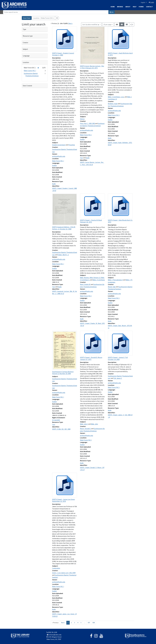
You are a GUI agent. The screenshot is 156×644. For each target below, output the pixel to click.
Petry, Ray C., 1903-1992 (87, 123)
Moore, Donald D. (85, 429)
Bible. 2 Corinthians (99, 280)
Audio (54, 184)
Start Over (27, 18)
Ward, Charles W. (85, 284)
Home (113, 7)
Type (24, 29)
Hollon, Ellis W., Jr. (63, 255)
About (128, 7)
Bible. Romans (84, 278)
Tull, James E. (118, 378)
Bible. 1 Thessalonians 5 (115, 280)
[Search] (56, 12)
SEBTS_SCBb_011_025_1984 (61, 429)
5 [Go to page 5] (81, 623)
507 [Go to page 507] (89, 623)
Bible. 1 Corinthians (114, 97)
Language (26, 56)
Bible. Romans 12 (95, 278)
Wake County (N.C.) (30, 71)
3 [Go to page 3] (75, 623)
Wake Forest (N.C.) (58, 161)
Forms (141, 7)
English (143, 2)
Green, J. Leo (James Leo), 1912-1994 (64, 573)
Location (26, 62)
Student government (59, 145)
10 (107, 24)
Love (122, 97)
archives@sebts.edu (59, 156)
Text (81, 158)
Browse (120, 7)
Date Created (27, 86)
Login (151, 2)
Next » (71, 23)
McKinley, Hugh (113, 104)
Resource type (28, 36)
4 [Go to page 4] (78, 623)
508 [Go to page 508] (94, 623)
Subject (25, 49)
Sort (91, 24)
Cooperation (56, 568)
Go (112, 12)
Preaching (72, 145)
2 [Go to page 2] (71, 623)
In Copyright (56, 420)
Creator (25, 42)
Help (135, 7)
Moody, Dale (112, 287)
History (82, 119)
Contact (149, 7)
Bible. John (94, 424)
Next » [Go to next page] (63, 623)
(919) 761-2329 (52, 632)
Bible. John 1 (84, 424)
